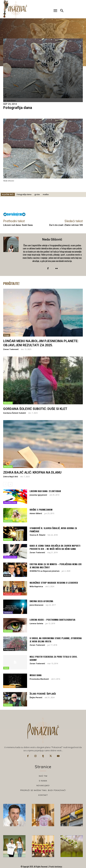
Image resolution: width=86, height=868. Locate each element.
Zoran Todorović (11, 349)
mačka (46, 194)
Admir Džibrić (36, 513)
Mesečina (8, 403)
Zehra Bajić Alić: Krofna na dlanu (32, 472)
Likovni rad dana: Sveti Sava (18, 225)
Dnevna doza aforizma (41, 601)
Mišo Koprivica (36, 586)
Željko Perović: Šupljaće (43, 694)
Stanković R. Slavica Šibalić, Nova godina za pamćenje (53, 530)
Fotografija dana (24, 194)
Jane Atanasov (36, 605)
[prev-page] (5, 484)
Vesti (6, 668)
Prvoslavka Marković (39, 679)
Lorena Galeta (36, 623)
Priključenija (9, 649)
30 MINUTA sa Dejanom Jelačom (45, 571)
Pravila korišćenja (56, 867)
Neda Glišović (52, 239)
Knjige (7, 335)
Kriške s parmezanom (41, 510)
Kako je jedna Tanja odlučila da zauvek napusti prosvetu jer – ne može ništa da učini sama (55, 547)
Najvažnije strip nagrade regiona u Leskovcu (54, 583)
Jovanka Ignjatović (38, 495)
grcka (37, 194)
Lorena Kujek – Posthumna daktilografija (52, 620)
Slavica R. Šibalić (38, 535)
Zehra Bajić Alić (11, 477)
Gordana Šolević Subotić (15, 413)
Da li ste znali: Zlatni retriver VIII (66, 225)
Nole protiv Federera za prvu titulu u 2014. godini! (54, 658)
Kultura (7, 575)
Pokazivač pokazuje (12, 594)
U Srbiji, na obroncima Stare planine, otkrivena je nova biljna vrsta (56, 640)
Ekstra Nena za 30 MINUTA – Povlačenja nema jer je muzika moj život (56, 566)
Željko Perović (36, 697)
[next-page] (10, 484)
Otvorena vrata (10, 502)
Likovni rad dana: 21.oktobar (45, 491)
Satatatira (8, 612)
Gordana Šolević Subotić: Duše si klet (35, 409)
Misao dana (36, 675)
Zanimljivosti (9, 686)
